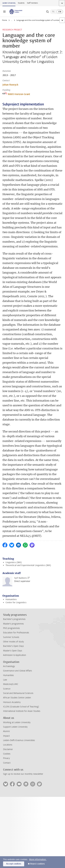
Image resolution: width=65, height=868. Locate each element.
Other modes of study (13, 642)
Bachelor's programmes (14, 619)
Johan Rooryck (10, 85)
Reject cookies (37, 864)
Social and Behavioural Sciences (18, 693)
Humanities (11, 599)
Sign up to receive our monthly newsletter (23, 774)
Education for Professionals (16, 633)
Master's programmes (13, 624)
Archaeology (9, 666)
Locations (8, 745)
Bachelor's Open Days (13, 646)
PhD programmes (11, 628)
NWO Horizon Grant (16, 94)
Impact (6, 736)
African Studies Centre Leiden (17, 698)
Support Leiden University (15, 727)
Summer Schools (11, 637)
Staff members (32, 3)
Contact (7, 763)
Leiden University (9, 3)
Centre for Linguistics (16, 603)
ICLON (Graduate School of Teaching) (21, 707)
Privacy (6, 758)
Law (5, 680)
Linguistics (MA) (14, 562)
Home (4, 20)
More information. (38, 860)
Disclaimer (8, 749)
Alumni (6, 731)
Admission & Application (15, 655)
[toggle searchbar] (47, 12)
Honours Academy (12, 702)
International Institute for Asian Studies (22, 711)
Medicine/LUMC (11, 684)
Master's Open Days (13, 651)
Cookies (7, 754)
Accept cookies (14, 864)
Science (7, 689)
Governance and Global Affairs (17, 671)
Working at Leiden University (17, 722)
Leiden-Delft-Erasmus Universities (19, 740)
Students (21, 3)
